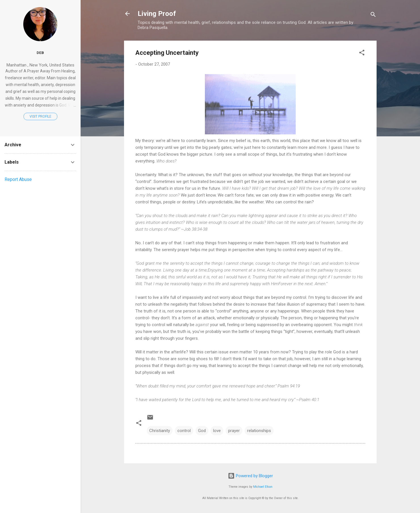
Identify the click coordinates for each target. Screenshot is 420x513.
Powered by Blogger (250, 476)
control (184, 431)
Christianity (160, 431)
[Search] (373, 15)
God (202, 431)
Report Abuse (18, 179)
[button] (362, 54)
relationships (259, 431)
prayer (234, 431)
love (217, 431)
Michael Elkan (263, 487)
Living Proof (157, 14)
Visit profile (40, 116)
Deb (40, 53)
